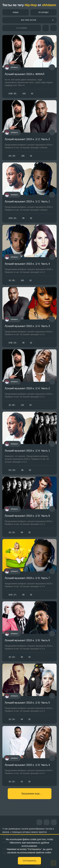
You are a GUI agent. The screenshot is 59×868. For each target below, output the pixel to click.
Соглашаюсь (29, 861)
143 (24, 94)
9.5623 (13, 343)
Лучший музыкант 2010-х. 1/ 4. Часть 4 (27, 264)
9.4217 (13, 595)
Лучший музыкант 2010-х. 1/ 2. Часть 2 (27, 139)
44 (22, 719)
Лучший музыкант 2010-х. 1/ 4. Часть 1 (27, 451)
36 (22, 657)
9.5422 (13, 218)
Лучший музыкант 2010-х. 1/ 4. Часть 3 (27, 326)
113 (22, 405)
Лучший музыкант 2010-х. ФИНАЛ (25, 74)
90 (23, 343)
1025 (12, 405)
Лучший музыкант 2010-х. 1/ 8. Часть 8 (27, 516)
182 (22, 280)
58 (22, 532)
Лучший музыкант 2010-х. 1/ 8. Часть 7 (27, 578)
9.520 (12, 470)
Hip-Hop (31, 5)
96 (23, 218)
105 (23, 156)
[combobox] (29, 20)
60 (23, 595)
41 (22, 782)
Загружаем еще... (31, 794)
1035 (12, 280)
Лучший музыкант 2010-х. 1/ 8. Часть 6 (27, 640)
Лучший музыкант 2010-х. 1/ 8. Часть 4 (27, 765)
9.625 (12, 156)
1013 (12, 657)
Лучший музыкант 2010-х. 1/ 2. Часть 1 (27, 202)
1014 (12, 719)
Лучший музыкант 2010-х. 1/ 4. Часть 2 (27, 388)
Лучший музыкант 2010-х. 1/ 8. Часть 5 (27, 703)
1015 (12, 532)
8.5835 (13, 94)
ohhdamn (49, 5)
